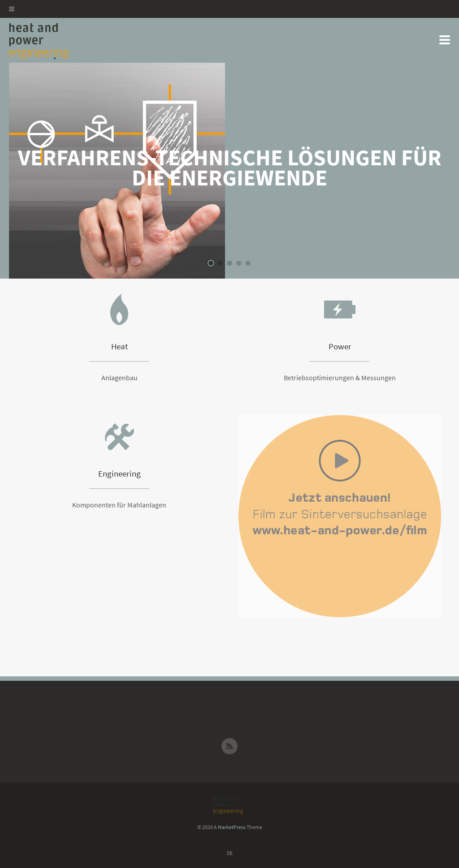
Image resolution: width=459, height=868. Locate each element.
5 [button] (248, 263)
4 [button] (239, 263)
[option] (229, 171)
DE (230, 853)
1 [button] (211, 263)
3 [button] (229, 263)
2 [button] (220, 263)
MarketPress (232, 827)
